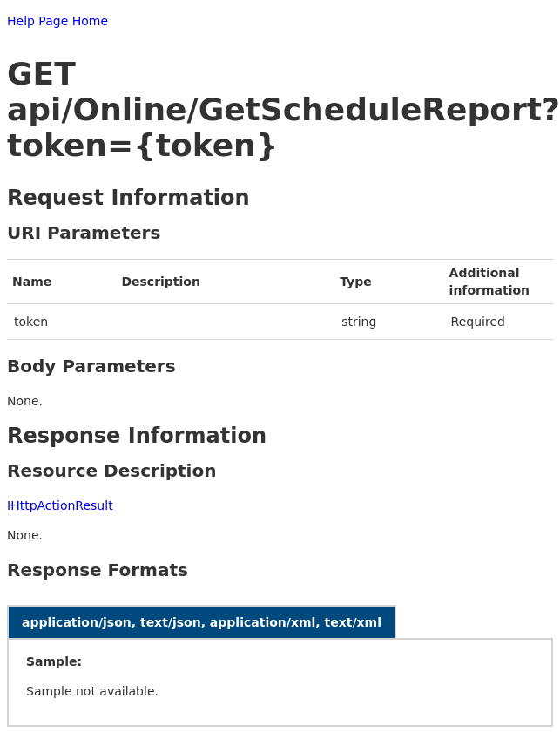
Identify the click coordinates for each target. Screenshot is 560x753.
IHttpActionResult (60, 505)
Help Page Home (57, 21)
